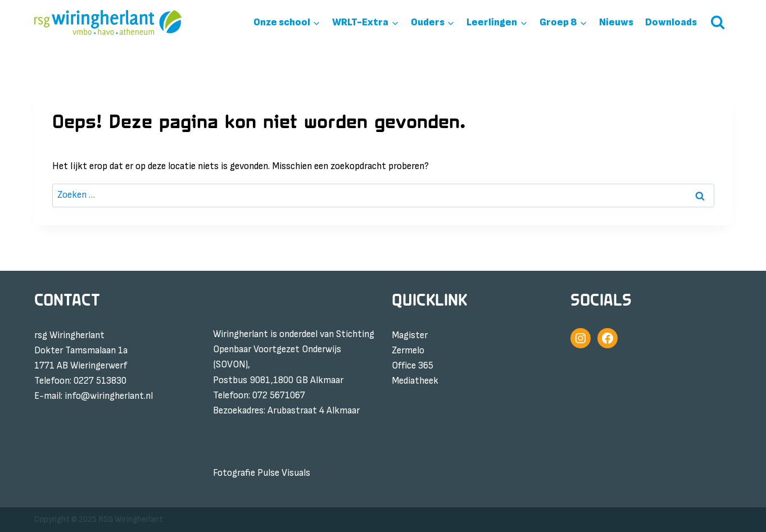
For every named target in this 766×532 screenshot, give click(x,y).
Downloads (671, 22)
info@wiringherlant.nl (109, 396)
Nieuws (616, 22)
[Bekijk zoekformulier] (718, 22)
